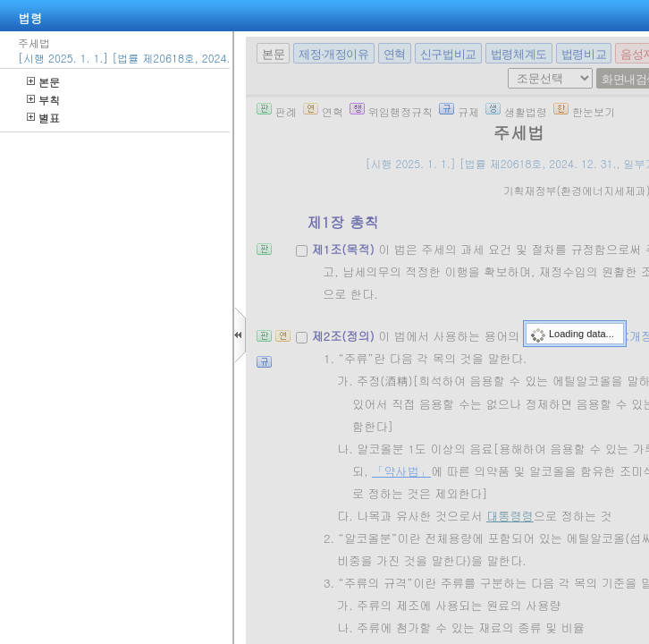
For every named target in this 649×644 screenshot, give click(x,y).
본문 (43, 82)
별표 (43, 118)
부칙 (43, 100)
